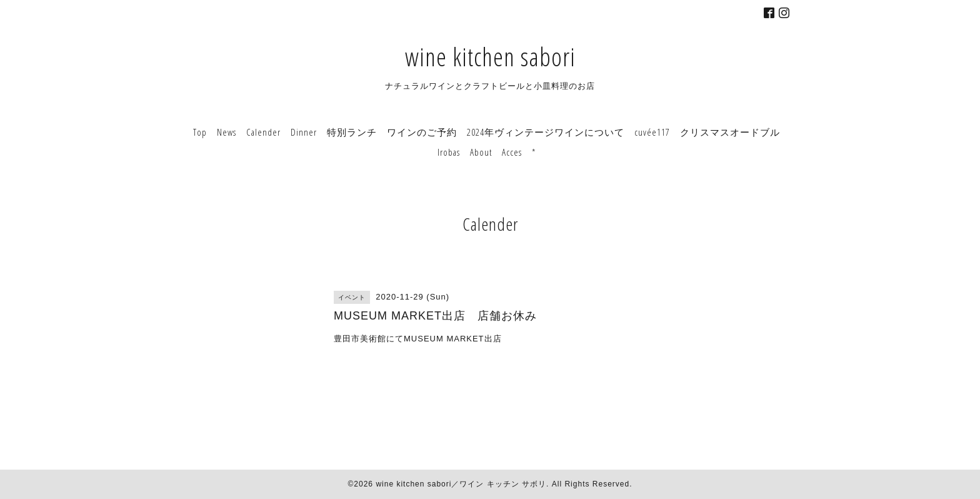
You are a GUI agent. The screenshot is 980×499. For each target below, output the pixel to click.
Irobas (449, 152)
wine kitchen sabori (490, 57)
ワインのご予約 (422, 132)
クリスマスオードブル (730, 132)
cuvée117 (652, 132)
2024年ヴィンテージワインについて (546, 132)
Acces (512, 152)
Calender (263, 132)
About (481, 152)
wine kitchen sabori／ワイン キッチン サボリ (461, 484)
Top (200, 132)
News (227, 132)
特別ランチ (352, 132)
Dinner (304, 132)
